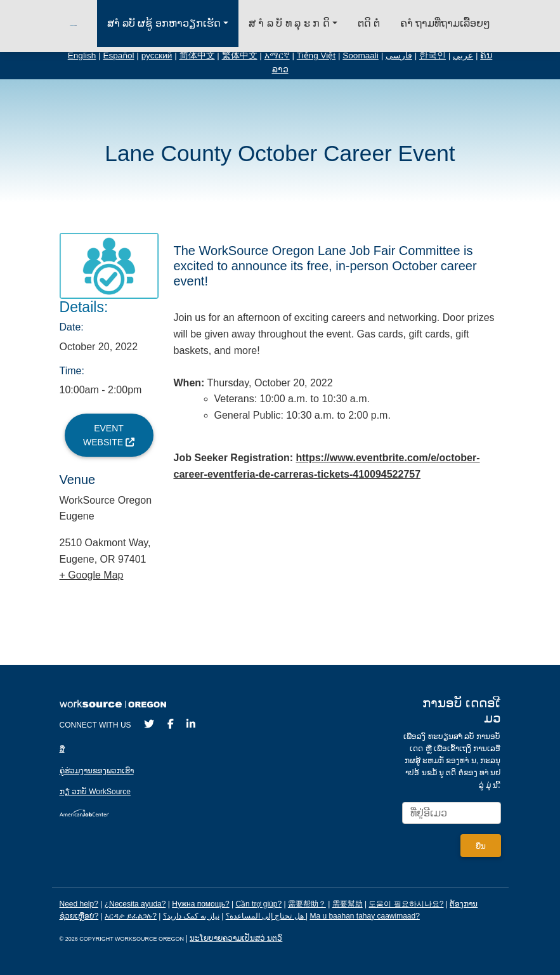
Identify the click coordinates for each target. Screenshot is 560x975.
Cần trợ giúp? (258, 904)
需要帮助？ (307, 904)
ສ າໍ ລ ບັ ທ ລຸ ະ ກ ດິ (289, 23)
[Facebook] (171, 724)
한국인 (433, 56)
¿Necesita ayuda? (135, 904)
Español (118, 56)
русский (157, 56)
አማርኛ (277, 56)
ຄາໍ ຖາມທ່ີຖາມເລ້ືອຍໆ (445, 23)
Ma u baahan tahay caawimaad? (364, 916)
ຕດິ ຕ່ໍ (369, 23)
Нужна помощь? (200, 904)
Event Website (109, 435)
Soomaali (361, 56)
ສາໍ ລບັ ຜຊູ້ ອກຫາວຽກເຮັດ (164, 23)
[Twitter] (149, 724)
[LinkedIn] (191, 724)
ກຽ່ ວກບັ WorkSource (95, 792)
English (82, 56)
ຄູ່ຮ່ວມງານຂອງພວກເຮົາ (97, 771)
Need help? (79, 904)
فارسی (399, 56)
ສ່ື (62, 749)
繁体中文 (240, 56)
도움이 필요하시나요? (406, 904)
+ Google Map (92, 575)
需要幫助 (348, 904)
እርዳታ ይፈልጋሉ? (131, 916)
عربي (463, 56)
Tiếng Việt (316, 56)
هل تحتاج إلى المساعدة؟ (265, 916)
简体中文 (197, 56)
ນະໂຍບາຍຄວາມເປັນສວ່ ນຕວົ (236, 938)
